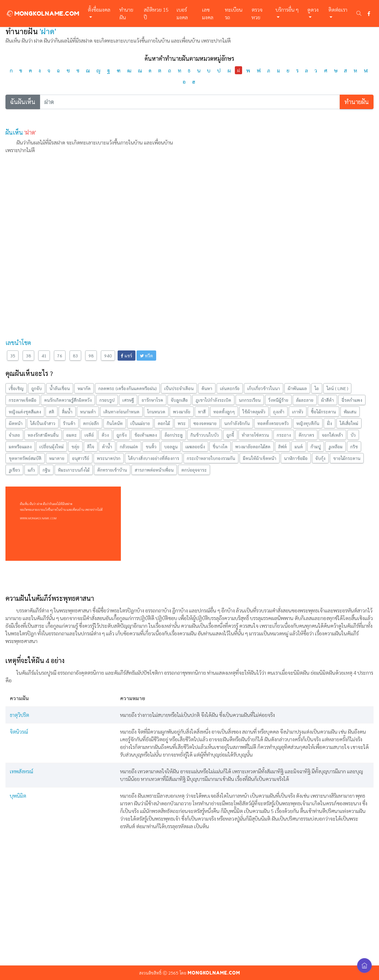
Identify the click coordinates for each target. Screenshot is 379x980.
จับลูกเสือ (179, 400)
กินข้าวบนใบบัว (205, 435)
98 (91, 356)
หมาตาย (57, 458)
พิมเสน (350, 412)
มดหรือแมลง (20, 447)
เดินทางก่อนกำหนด (121, 412)
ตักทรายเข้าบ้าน (112, 470)
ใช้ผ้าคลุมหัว (254, 412)
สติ (52, 412)
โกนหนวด (156, 412)
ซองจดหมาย (205, 423)
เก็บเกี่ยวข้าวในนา (264, 388)
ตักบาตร (306, 435)
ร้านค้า (69, 423)
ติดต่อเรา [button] (338, 9)
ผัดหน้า (16, 423)
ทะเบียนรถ (234, 13)
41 (44, 356)
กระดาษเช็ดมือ (23, 400)
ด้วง (105, 435)
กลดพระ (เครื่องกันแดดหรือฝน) (127, 388)
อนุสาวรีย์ (81, 458)
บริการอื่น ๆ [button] (287, 9)
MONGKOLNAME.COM (42, 13)
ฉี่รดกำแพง (352, 400)
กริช (354, 447)
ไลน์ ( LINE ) (337, 388)
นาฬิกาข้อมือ (296, 458)
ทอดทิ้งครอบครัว (273, 423)
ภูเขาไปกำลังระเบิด (213, 400)
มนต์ (299, 447)
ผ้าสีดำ (327, 400)
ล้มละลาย (305, 400)
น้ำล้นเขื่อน (60, 388)
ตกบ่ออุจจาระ (194, 470)
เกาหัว (298, 412)
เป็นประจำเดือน (179, 388)
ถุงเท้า (279, 412)
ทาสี (202, 412)
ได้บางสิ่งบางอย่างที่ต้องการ (154, 458)
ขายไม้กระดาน (347, 458)
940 (108, 356)
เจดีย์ (89, 435)
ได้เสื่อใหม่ (349, 423)
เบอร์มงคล (182, 13)
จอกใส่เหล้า (332, 435)
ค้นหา (207, 388)
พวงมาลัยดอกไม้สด (253, 447)
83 (75, 356)
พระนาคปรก (109, 458)
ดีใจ (91, 447)
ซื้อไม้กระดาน (323, 412)
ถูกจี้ (230, 435)
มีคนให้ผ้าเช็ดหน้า (260, 458)
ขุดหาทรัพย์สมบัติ (25, 458)
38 (28, 356)
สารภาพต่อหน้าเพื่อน (154, 470)
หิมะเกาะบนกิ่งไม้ (74, 470)
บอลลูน (171, 447)
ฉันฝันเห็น (23, 102)
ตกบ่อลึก (91, 423)
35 (13, 356)
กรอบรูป (107, 400)
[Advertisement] (189, 211)
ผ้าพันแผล (297, 388)
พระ (182, 423)
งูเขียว (14, 470)
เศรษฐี (128, 400)
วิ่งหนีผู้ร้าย (278, 400)
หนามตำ (88, 412)
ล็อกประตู (174, 435)
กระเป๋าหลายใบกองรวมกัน (211, 458)
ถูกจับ (37, 388)
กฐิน (46, 470)
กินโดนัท (115, 423)
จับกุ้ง (320, 458)
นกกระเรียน (250, 400)
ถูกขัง (122, 435)
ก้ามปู (316, 447)
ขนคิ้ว (151, 447)
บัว (353, 435)
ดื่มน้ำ (67, 412)
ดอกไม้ (164, 423)
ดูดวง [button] (313, 9)
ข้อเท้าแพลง (146, 435)
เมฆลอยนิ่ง (195, 447)
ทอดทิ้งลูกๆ (224, 412)
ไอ (317, 388)
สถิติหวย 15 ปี (156, 13)
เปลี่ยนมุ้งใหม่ (52, 447)
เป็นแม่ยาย (140, 423)
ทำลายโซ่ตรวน (255, 435)
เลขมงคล (208, 13)
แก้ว (31, 470)
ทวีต (146, 356)
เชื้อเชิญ (16, 388)
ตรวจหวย (257, 13)
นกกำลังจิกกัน (237, 423)
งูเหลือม (335, 447)
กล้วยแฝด (129, 447)
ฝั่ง (329, 423)
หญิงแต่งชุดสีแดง (25, 412)
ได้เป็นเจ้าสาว (43, 423)
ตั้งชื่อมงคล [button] (99, 9)
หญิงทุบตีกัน (308, 423)
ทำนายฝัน (126, 13)
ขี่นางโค (220, 447)
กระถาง (284, 435)
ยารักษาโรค (152, 400)
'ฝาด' (30, 132)
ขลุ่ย (75, 447)
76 (60, 356)
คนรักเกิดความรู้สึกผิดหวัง (68, 400)
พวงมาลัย (182, 412)
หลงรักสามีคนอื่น (43, 435)
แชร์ (127, 356)
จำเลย (14, 435)
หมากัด (84, 388)
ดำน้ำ (107, 447)
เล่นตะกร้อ (230, 388)
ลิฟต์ (283, 447)
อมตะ (72, 435)
